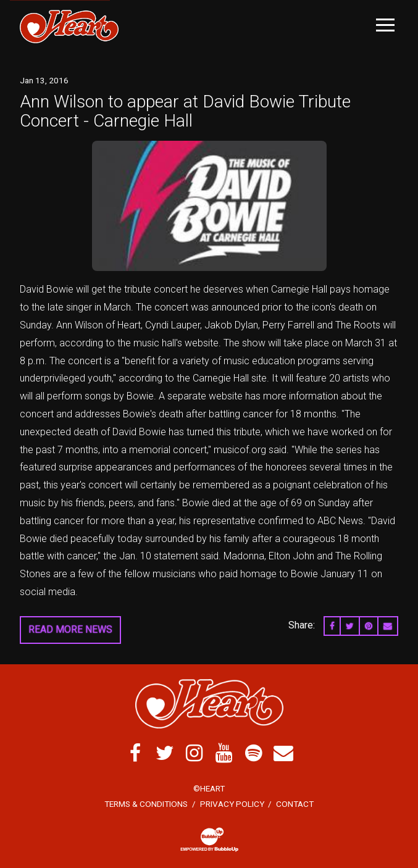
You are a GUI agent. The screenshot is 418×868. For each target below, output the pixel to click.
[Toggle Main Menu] (385, 25)
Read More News (70, 629)
